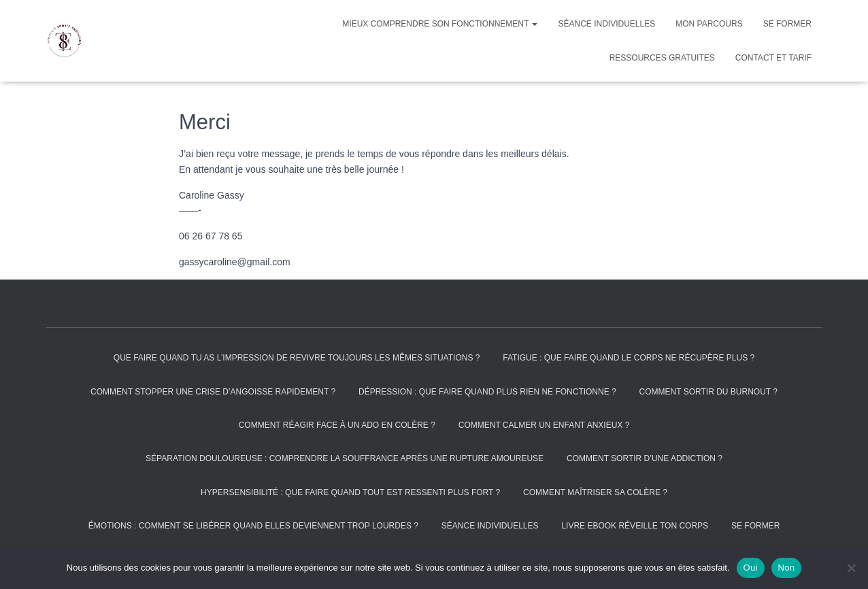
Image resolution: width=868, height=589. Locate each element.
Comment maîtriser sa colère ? (595, 492)
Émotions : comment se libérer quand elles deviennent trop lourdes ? (253, 526)
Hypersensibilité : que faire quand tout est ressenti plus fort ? (350, 492)
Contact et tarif (773, 58)
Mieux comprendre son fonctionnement (440, 24)
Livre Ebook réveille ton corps (635, 526)
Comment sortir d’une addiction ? (645, 458)
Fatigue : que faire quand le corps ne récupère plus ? (629, 358)
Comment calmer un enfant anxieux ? (544, 425)
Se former (787, 24)
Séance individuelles (606, 24)
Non (787, 568)
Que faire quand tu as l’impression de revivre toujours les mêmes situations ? (297, 358)
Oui (751, 568)
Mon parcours (709, 24)
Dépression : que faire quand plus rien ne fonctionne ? (487, 392)
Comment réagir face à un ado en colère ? (337, 425)
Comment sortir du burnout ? (708, 392)
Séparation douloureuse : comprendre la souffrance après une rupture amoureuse (345, 458)
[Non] (851, 568)
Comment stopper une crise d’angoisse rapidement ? (213, 392)
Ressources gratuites (662, 58)
